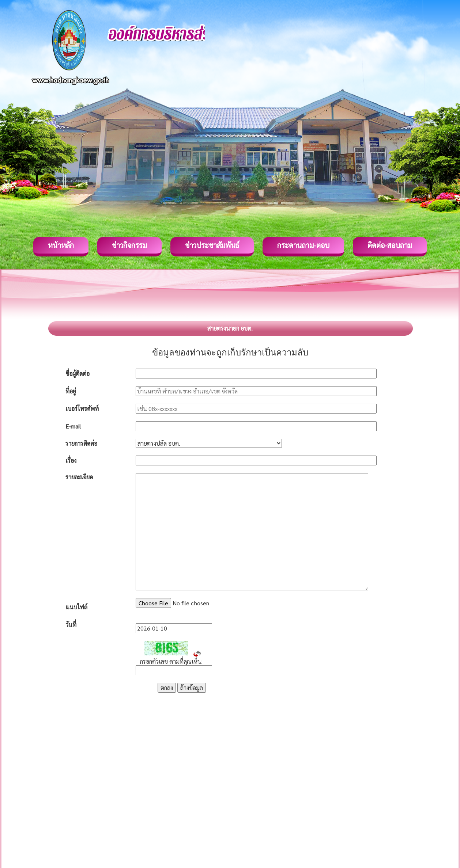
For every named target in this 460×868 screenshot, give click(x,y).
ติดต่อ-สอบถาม (390, 245)
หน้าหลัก (61, 245)
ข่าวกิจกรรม (129, 245)
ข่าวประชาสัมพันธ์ (212, 245)
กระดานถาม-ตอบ (303, 245)
